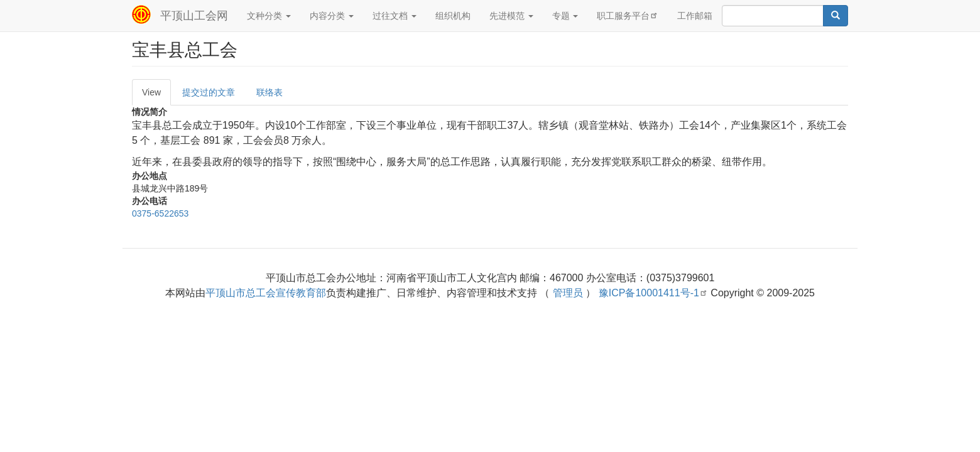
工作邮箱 (695, 16)
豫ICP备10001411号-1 (653, 293)
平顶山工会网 (194, 16)
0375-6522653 (160, 213)
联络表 (269, 92)
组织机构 (453, 16)
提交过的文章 (209, 92)
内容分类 (332, 16)
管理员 (568, 293)
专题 (565, 16)
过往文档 (395, 16)
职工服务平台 (628, 15)
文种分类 (269, 16)
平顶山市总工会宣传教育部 (266, 293)
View (151, 92)
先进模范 (511, 16)
